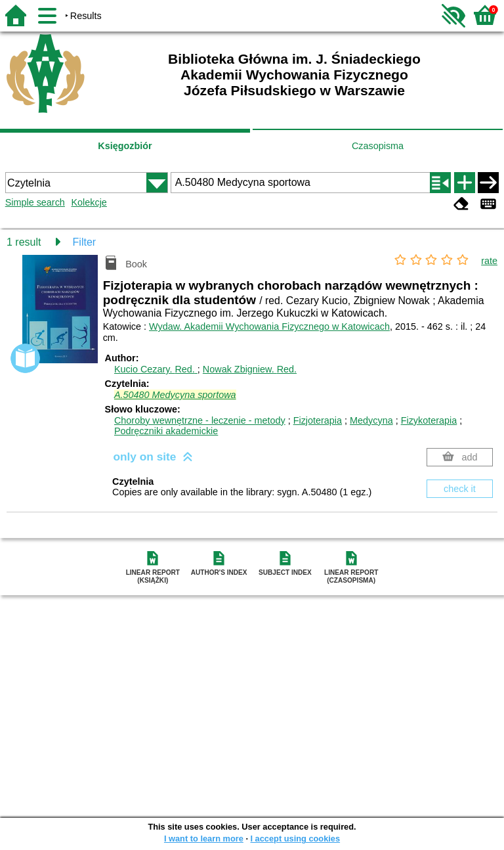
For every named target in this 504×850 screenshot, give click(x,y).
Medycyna (371, 420)
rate (489, 261)
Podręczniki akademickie (166, 431)
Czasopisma (378, 146)
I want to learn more (204, 839)
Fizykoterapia (429, 420)
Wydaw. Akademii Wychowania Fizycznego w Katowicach (269, 326)
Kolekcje (89, 202)
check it (460, 489)
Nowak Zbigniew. (250, 369)
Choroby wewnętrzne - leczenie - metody (200, 420)
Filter (85, 242)
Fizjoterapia (318, 420)
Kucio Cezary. (156, 369)
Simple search (35, 202)
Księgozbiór (125, 146)
